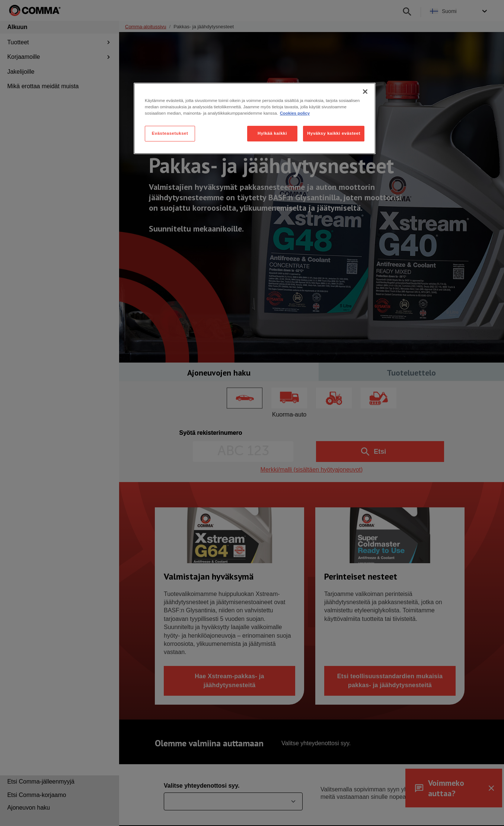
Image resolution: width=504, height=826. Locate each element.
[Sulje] (365, 92)
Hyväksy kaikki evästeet (334, 133)
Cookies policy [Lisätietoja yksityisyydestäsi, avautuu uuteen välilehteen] (295, 113)
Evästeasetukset (170, 133)
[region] (255, 118)
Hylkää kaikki (272, 133)
